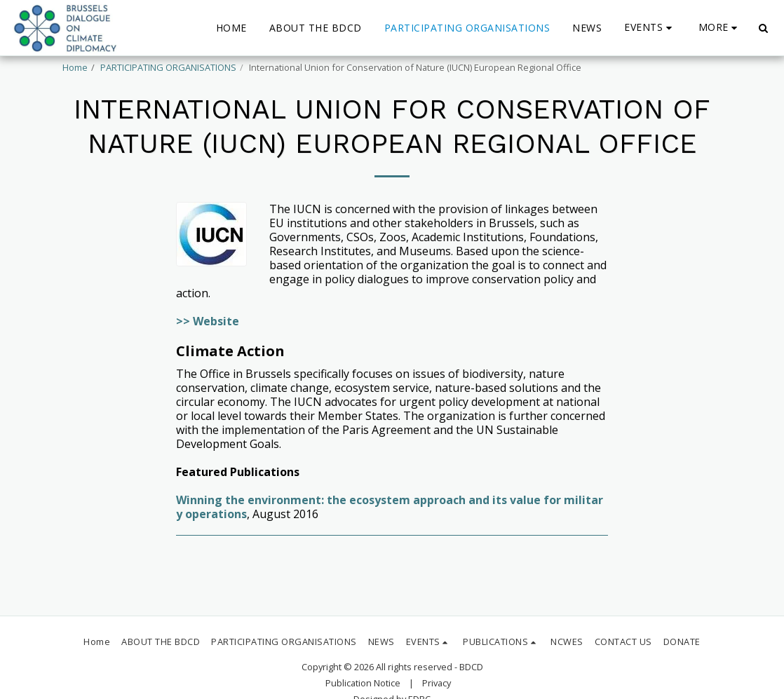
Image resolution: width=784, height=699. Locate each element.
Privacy (437, 683)
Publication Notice (363, 683)
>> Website (208, 321)
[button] (650, 28)
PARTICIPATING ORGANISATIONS (168, 67)
